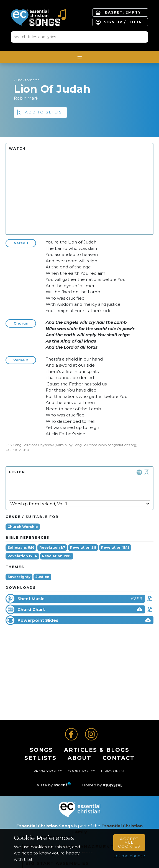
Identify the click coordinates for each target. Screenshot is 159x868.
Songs (41, 750)
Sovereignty (19, 577)
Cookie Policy (81, 771)
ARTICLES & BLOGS (97, 750)
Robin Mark (26, 98)
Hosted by (102, 785)
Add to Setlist (45, 112)
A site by (54, 785)
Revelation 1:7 (52, 547)
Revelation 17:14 (22, 556)
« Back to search (27, 80)
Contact (119, 758)
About (79, 758)
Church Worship (23, 527)
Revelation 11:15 (115, 547)
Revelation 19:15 (57, 556)
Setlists (40, 758)
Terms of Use (113, 771)
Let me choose (129, 856)
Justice (42, 577)
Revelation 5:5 (83, 547)
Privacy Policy (48, 771)
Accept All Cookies (129, 842)
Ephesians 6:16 (21, 547)
